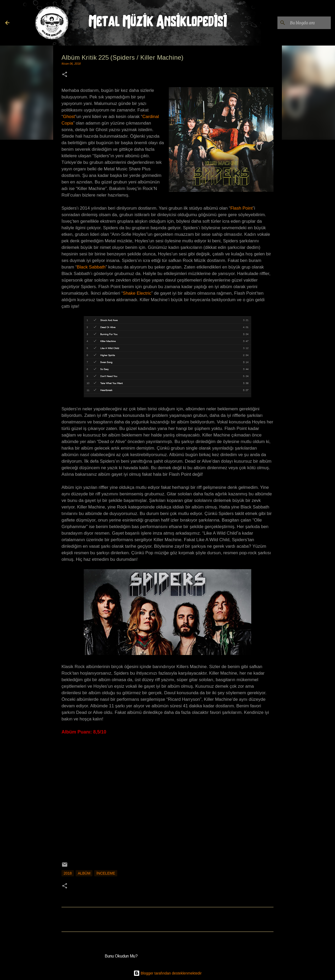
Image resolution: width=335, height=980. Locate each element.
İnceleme (106, 873)
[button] (65, 75)
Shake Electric (137, 293)
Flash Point (241, 208)
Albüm (84, 873)
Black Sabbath (91, 267)
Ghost (69, 117)
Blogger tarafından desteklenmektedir (168, 973)
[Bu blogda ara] (303, 23)
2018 (68, 873)
